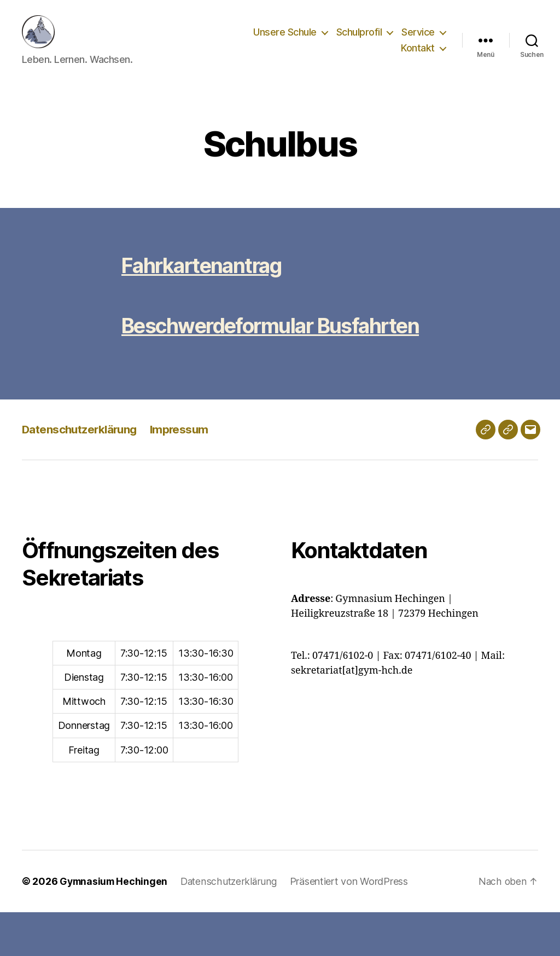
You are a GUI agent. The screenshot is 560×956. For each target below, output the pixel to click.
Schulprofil (359, 40)
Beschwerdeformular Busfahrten (226, 355)
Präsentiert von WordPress (353, 925)
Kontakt (418, 56)
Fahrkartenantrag (208, 282)
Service (418, 40)
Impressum (184, 473)
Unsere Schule (285, 40)
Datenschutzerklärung (81, 473)
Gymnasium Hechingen (115, 925)
